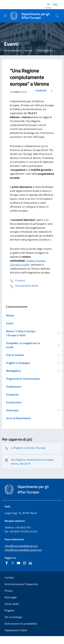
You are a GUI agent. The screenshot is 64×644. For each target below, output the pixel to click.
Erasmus (17, 281)
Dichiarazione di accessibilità (21, 624)
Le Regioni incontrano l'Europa (25, 448)
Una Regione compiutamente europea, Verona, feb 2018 (29, 462)
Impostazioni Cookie (16, 630)
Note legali (11, 597)
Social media (12, 604)
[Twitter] (13, 563)
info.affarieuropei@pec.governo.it (23, 550)
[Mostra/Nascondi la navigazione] (5, 15)
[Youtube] (19, 563)
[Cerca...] (57, 16)
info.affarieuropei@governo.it (21, 546)
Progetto (10, 610)
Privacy (9, 591)
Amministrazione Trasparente (21, 584)
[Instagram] (24, 563)
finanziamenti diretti (24, 286)
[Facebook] (7, 563)
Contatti (9, 577)
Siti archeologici (14, 617)
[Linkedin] (30, 563)
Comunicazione (12, 50)
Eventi (28, 50)
